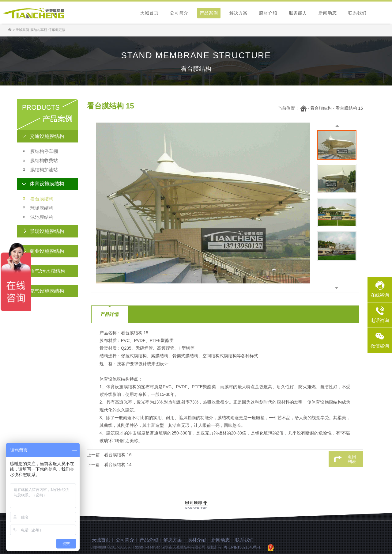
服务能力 (298, 13)
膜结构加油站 (44, 170)
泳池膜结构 (42, 217)
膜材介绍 (268, 13)
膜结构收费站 (44, 160)
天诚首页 (149, 13)
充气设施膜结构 (47, 291)
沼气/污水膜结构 (47, 271)
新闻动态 (328, 13)
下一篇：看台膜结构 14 (109, 465)
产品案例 (209, 13)
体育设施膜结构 (47, 184)
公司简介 (179, 13)
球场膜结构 (42, 208)
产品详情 (110, 314)
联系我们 (357, 13)
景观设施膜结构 (47, 231)
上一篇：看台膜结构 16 (109, 455)
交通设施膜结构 (47, 136)
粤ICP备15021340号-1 (242, 547)
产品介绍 (149, 540)
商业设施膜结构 (47, 251)
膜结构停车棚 (44, 151)
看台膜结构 (42, 199)
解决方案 (239, 13)
